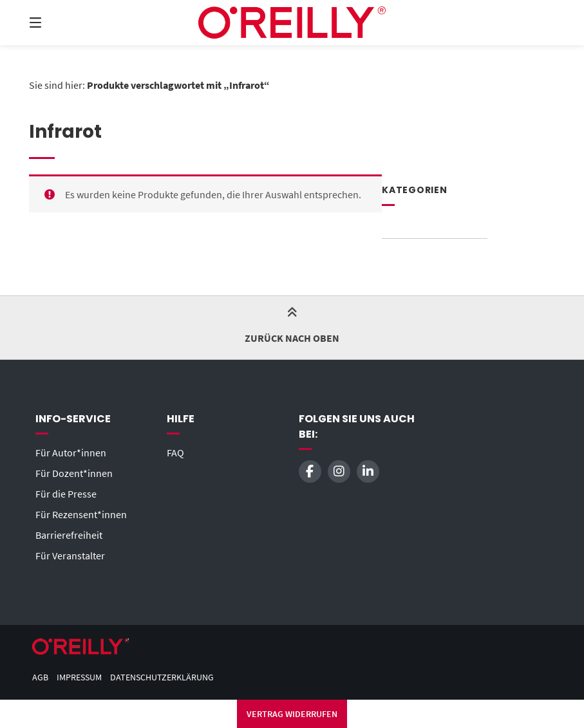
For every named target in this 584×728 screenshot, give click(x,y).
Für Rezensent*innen (81, 514)
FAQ (175, 453)
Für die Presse (66, 494)
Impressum (79, 677)
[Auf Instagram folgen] (339, 471)
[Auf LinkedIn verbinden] (368, 471)
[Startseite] (292, 23)
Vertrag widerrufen (292, 714)
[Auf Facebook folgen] (310, 471)
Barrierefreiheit (69, 535)
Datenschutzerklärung (162, 677)
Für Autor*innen (71, 453)
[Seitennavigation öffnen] (58, 23)
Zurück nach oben (292, 327)
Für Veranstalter (70, 555)
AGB (40, 677)
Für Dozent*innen (74, 473)
